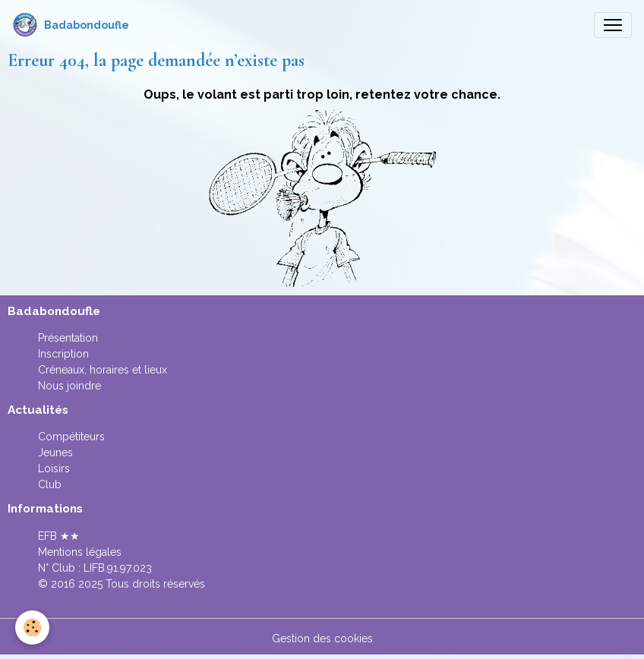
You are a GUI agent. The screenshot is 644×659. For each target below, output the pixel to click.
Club (50, 484)
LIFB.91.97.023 (118, 568)
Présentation (68, 338)
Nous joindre (69, 386)
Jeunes (55, 452)
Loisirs (54, 468)
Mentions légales (80, 552)
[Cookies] (32, 627)
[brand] (71, 25)
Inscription (63, 354)
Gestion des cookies (322, 639)
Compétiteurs (71, 437)
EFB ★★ (59, 536)
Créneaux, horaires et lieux (103, 370)
